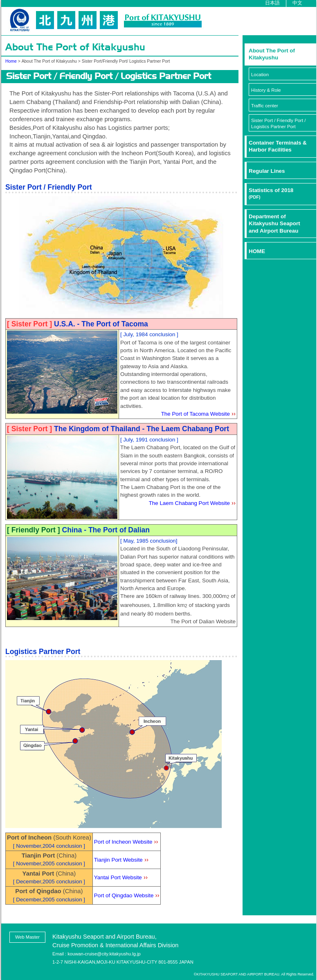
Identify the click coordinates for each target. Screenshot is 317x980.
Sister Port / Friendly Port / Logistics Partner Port (278, 123)
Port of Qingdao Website (124, 895)
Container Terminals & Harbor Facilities (278, 146)
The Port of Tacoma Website (196, 414)
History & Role (266, 90)
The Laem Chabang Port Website (189, 503)
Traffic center (265, 106)
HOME (257, 251)
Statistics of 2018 (271, 193)
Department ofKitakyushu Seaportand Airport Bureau (274, 224)
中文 (297, 3)
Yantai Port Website (118, 877)
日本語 (272, 3)
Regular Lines (267, 171)
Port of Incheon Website (123, 842)
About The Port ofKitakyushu (272, 54)
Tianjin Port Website (118, 860)
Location (260, 75)
